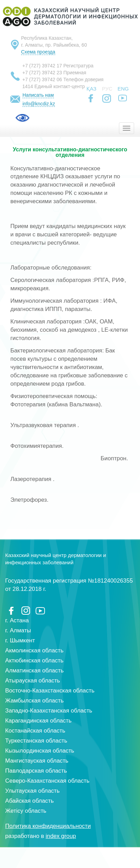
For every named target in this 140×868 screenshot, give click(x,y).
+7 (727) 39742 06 (42, 79)
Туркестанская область (36, 741)
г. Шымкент (20, 640)
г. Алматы (18, 630)
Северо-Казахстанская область (47, 781)
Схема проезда (38, 52)
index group (61, 836)
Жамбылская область (34, 701)
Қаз (91, 89)
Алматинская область (34, 671)
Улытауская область (32, 791)
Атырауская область (33, 681)
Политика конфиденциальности (48, 826)
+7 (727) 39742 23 (42, 73)
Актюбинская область (34, 661)
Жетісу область (26, 811)
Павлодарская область (36, 771)
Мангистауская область (37, 761)
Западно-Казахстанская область (49, 711)
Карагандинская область (38, 721)
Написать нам (38, 95)
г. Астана (17, 620)
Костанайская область (35, 731)
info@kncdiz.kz (39, 104)
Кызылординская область (40, 751)
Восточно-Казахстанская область (50, 691)
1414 (28, 86)
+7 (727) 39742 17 (42, 66)
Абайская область (29, 801)
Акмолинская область (34, 650)
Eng (123, 89)
